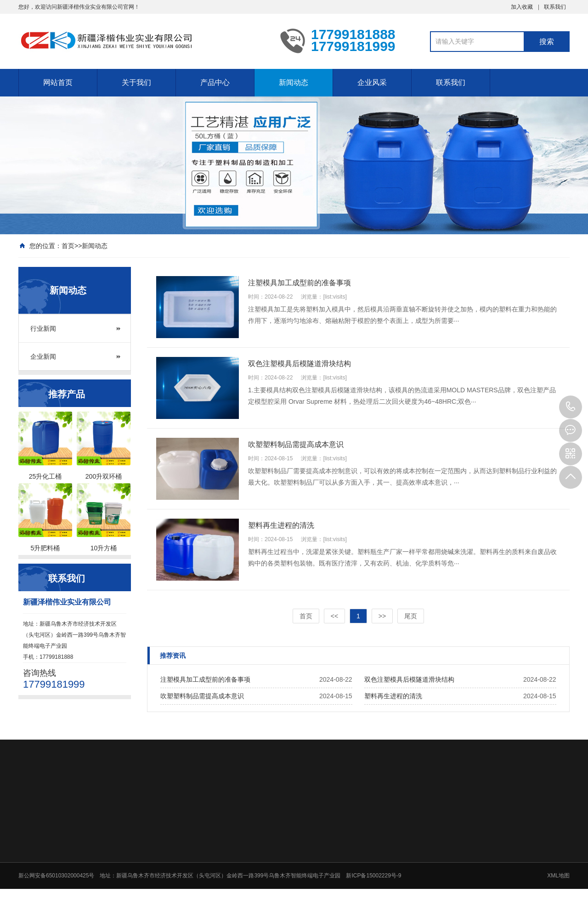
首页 (68, 246)
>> (382, 616)
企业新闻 (43, 356)
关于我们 (136, 82)
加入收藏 (522, 7)
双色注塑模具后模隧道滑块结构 (409, 679)
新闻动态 (294, 82)
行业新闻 (43, 328)
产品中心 (215, 82)
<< (334, 616)
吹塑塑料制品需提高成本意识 (202, 696)
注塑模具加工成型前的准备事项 (205, 679)
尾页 (411, 616)
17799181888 (571, 407)
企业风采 (372, 82)
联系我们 (555, 7)
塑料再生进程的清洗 (393, 696)
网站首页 (58, 82)
